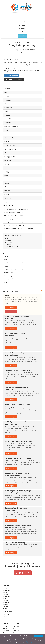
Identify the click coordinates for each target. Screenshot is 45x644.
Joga (6, 111)
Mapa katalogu (8, 619)
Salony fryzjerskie (10, 145)
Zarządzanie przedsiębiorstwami (13, 263)
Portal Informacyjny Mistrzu (6, 590)
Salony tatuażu (10, 160)
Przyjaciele (7, 617)
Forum (6, 260)
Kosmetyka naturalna (11, 119)
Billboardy (7, 256)
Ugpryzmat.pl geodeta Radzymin (13, 219)
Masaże (7, 130)
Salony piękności (10, 157)
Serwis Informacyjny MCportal (6, 602)
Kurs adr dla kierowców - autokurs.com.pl (16, 209)
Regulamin (23, 32)
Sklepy (7, 172)
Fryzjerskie (8, 100)
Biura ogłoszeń (8, 279)
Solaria (7, 175)
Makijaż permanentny (12, 126)
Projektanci (8, 142)
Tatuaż (7, 187)
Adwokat (6, 266)
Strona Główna (22, 22)
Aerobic (7, 89)
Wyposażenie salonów (12, 202)
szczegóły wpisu (11, 308)
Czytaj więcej (30, 642)
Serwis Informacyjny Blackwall (6, 596)
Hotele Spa (8, 108)
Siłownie (8, 168)
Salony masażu (10, 153)
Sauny (7, 164)
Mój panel (23, 29)
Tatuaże (8, 191)
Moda (7, 134)
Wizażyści (8, 198)
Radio (5, 285)
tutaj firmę (14, 80)
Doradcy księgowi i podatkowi (13, 276)
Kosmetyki (8, 123)
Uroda (7, 194)
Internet (6, 282)
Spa (6, 179)
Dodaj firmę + (23, 573)
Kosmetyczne (9, 115)
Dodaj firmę (22, 36)
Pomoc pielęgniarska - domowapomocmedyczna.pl (19, 222)
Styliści (7, 183)
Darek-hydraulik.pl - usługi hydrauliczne (15, 216)
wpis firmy (12, 76)
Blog (6, 92)
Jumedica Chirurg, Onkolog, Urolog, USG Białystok (18, 228)
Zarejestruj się (22, 25)
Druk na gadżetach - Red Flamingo (14, 225)
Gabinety (8, 104)
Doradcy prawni (8, 273)
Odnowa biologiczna (11, 138)
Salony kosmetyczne (11, 149)
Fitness (7, 96)
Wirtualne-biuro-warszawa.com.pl (13, 212)
